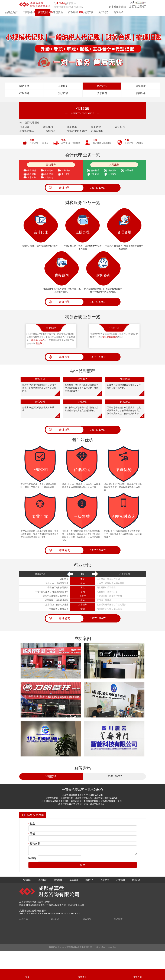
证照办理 (130, 171)
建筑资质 (58, 12)
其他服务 (114, 165)
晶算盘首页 (11, 12)
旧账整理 (95, 171)
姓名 (32, 824)
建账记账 (49, 171)
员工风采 (55, 919)
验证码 (32, 858)
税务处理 (95, 174)
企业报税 (32, 171)
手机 (32, 834)
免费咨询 (137, 977)
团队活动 (87, 919)
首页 (27, 123)
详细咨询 (64, 188)
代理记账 (43, 12)
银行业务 (66, 174)
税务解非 (32, 174)
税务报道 (49, 174)
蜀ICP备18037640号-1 (106, 947)
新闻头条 (118, 12)
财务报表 (66, 171)
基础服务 (51, 165)
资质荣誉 (118, 919)
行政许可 (73, 12)
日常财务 (32, 178)
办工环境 (24, 919)
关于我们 (103, 12)
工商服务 (28, 12)
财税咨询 (49, 178)
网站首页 (24, 86)
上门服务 (112, 174)
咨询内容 (34, 844)
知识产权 (88, 12)
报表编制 (112, 171)
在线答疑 (82, 977)
